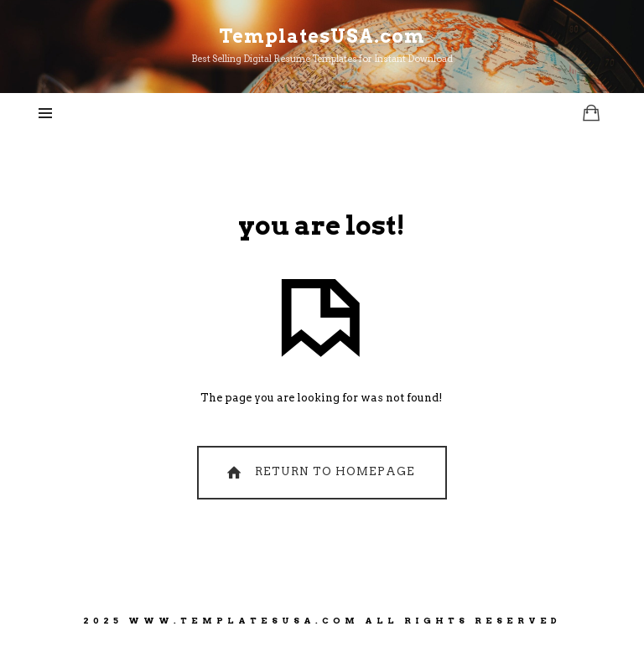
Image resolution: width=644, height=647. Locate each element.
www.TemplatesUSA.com (244, 620)
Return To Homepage (319, 472)
